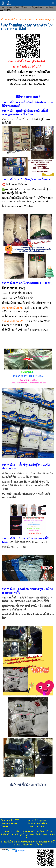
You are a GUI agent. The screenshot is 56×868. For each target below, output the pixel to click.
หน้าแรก (4, 20)
